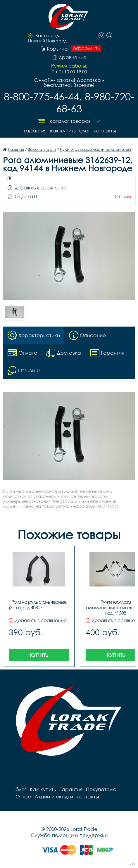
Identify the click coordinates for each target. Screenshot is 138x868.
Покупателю (101, 789)
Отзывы (123, 197)
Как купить (63, 131)
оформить (86, 48)
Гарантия (35, 131)
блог (85, 131)
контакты (105, 131)
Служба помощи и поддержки (69, 835)
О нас (23, 797)
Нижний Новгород (48, 41)
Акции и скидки (54, 797)
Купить (39, 655)
